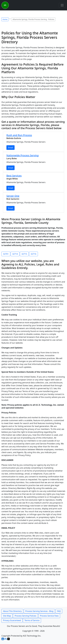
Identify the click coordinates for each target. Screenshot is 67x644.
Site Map (7, 616)
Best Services (14, 176)
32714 (15, 254)
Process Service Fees (49, 616)
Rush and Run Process (19, 135)
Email (10, 148)
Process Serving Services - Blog (39, 611)
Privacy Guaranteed (12, 620)
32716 (33, 254)
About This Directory (12, 611)
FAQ (59, 611)
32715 (24, 254)
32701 (6, 254)
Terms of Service (32, 620)
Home (5, 19)
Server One (13, 196)
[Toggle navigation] (62, 5)
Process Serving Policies (25, 616)
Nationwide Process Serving (23, 155)
